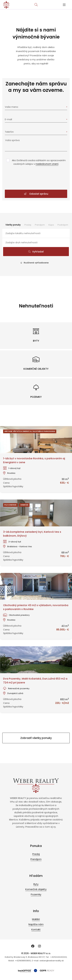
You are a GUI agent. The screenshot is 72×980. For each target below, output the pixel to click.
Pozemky (36, 894)
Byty (36, 884)
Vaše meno (12, 107)
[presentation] (36, 178)
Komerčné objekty (36, 889)
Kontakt (36, 929)
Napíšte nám (36, 924)
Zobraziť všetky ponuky (36, 738)
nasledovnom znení (47, 164)
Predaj (28, 225)
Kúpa (51, 225)
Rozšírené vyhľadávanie (35, 263)
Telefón (9, 132)
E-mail (8, 119)
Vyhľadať (36, 252)
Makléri (36, 919)
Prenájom (40, 225)
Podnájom (63, 225)
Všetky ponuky (13, 225)
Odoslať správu (36, 194)
